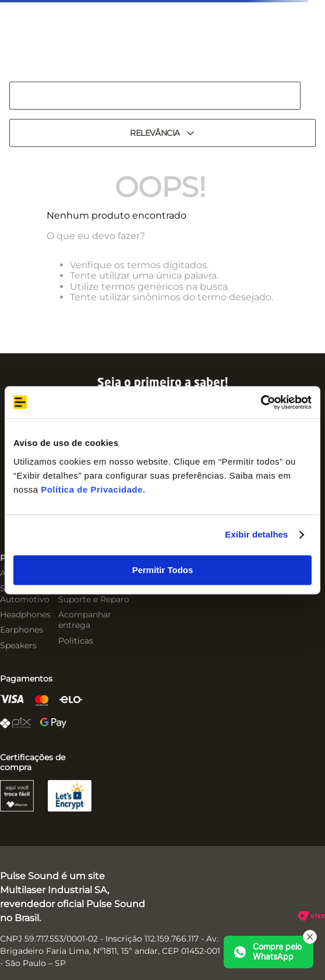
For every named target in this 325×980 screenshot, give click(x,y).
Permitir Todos (163, 570)
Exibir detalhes (256, 534)
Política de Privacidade (92, 489)
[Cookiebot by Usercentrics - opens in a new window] (261, 402)
